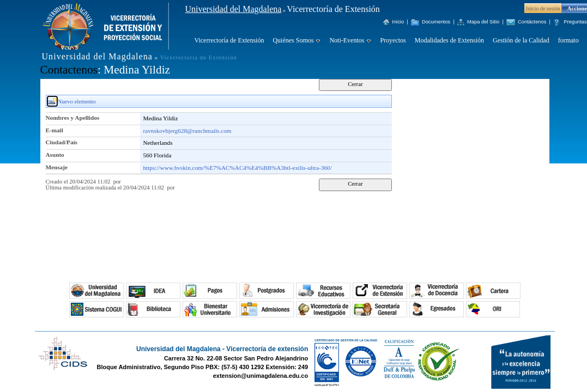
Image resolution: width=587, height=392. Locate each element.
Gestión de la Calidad (521, 40)
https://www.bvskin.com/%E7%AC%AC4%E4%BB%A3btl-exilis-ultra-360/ (238, 168)
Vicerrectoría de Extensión (229, 40)
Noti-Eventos (347, 40)
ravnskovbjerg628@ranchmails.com (187, 131)
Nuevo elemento (77, 102)
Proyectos (393, 40)
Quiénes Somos (293, 40)
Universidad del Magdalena (234, 9)
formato (568, 40)
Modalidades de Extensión (449, 40)
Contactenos (69, 70)
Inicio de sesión (543, 8)
